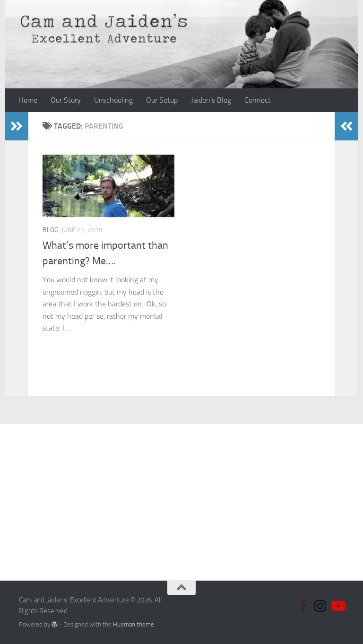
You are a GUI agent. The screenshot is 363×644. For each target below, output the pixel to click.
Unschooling (113, 100)
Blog (51, 230)
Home (28, 100)
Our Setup (162, 100)
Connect (258, 100)
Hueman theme (134, 624)
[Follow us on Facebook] (303, 606)
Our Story (66, 100)
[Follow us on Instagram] (320, 606)
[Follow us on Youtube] (337, 606)
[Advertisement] (181, 495)
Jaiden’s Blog (211, 100)
